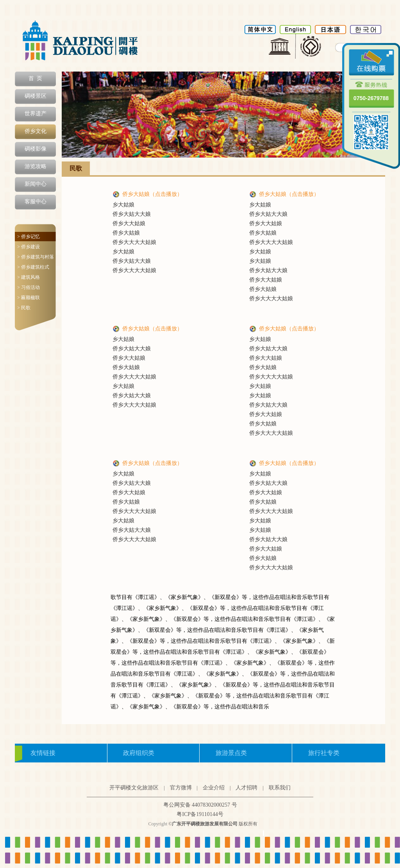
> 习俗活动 (29, 287)
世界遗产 (36, 114)
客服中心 (36, 202)
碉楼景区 (36, 96)
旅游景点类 (231, 753)
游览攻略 (36, 166)
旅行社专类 (324, 753)
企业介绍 (214, 788)
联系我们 (280, 788)
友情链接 (43, 753)
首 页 (35, 78)
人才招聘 (246, 788)
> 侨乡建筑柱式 (33, 267)
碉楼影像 (36, 149)
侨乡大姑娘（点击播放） (152, 194)
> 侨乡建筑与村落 (36, 257)
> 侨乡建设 (29, 247)
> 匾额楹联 (29, 298)
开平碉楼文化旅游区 (134, 788)
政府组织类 (139, 753)
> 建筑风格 (29, 277)
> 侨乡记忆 (29, 237)
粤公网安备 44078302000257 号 (200, 805)
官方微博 (181, 788)
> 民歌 (24, 308)
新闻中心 (36, 184)
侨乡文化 (36, 131)
